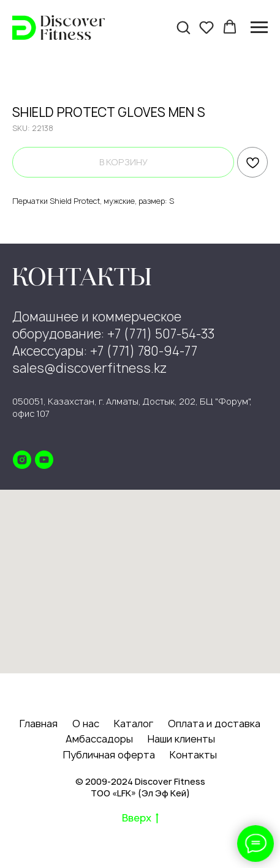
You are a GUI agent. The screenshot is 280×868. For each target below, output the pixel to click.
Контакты (193, 755)
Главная (39, 724)
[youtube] (44, 460)
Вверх (140, 818)
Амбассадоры (99, 739)
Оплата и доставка (214, 724)
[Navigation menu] (259, 28)
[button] (183, 27)
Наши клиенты (181, 739)
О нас (86, 724)
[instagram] (22, 460)
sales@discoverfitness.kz (89, 368)
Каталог (134, 724)
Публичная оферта (109, 755)
